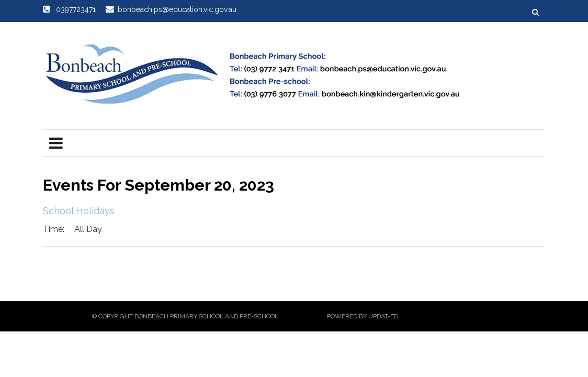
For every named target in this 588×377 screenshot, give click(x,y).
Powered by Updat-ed (363, 316)
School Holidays (79, 211)
